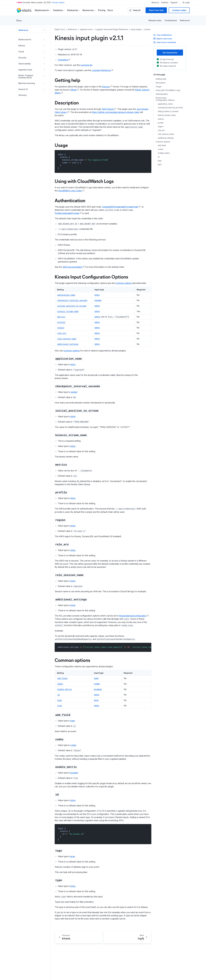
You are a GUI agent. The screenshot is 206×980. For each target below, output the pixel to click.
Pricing (102, 10)
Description (161, 83)
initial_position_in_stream (168, 111)
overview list (86, 65)
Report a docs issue (163, 39)
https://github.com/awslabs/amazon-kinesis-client (116, 112)
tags (160, 161)
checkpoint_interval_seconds (170, 108)
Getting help (161, 79)
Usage (159, 87)
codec (161, 149)
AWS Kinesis (108, 109)
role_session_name (166, 134)
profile (161, 123)
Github (74, 90)
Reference (185, 20)
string (97, 295)
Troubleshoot (171, 20)
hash (96, 678)
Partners (165, 2)
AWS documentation (72, 267)
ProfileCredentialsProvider (67, 213)
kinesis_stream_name (167, 115)
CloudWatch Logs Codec (70, 191)
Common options (163, 142)
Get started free (170, 52)
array (96, 700)
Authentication (162, 94)
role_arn (161, 130)
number (98, 300)
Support (174, 2)
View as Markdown (163, 35)
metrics (161, 119)
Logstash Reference (101, 70)
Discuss (106, 87)
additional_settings (166, 138)
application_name (165, 104)
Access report (58, 2)
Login (186, 2)
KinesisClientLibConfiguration (133, 616)
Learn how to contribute (165, 42)
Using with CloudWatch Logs (168, 90)
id (159, 157)
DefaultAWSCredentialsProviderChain (120, 207)
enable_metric (164, 153)
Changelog (63, 60)
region (161, 127)
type (160, 164)
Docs (110, 10)
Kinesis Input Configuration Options (165, 99)
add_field (162, 145)
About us (155, 2)
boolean (98, 689)
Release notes (155, 20)
